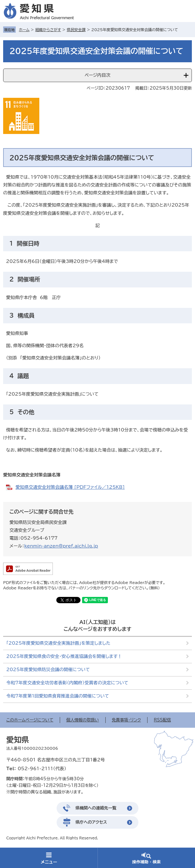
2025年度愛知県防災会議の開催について (48, 670)
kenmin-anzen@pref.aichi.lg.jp (61, 546)
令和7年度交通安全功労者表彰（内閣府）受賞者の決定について (67, 683)
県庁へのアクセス (91, 822)
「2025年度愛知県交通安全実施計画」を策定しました (58, 643)
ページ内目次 (97, 75)
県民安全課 (76, 30)
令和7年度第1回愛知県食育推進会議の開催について (58, 696)
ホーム (24, 30)
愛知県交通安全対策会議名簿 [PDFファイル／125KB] (70, 487)
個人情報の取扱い (83, 720)
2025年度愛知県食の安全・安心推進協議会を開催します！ (64, 656)
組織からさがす (48, 30)
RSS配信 (162, 720)
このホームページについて (30, 720)
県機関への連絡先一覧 (96, 808)
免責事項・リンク (127, 720)
